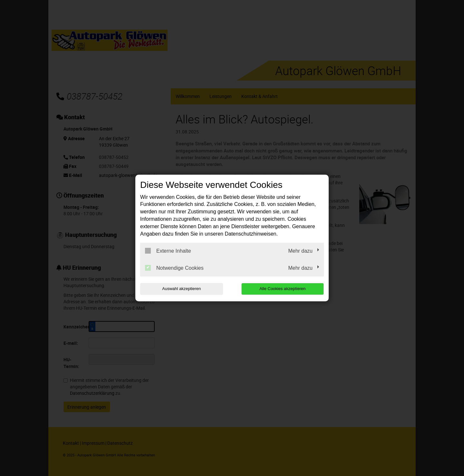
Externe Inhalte (168, 251)
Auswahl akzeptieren (181, 289)
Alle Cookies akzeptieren (282, 289)
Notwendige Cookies (174, 268)
